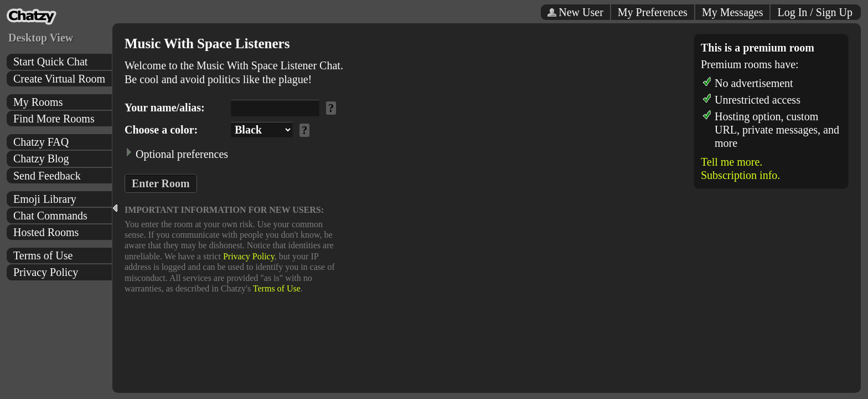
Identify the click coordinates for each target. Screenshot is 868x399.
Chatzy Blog (41, 158)
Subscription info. (740, 175)
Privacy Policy (46, 272)
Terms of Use (43, 255)
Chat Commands (50, 216)
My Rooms (38, 102)
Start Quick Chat (50, 62)
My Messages (733, 12)
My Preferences (653, 12)
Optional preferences (176, 154)
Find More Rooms (54, 119)
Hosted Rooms (46, 232)
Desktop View (41, 38)
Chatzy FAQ (41, 142)
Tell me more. (732, 162)
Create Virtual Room (59, 79)
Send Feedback (47, 176)
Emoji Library (45, 199)
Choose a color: (161, 130)
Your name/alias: (165, 108)
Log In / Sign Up (815, 12)
